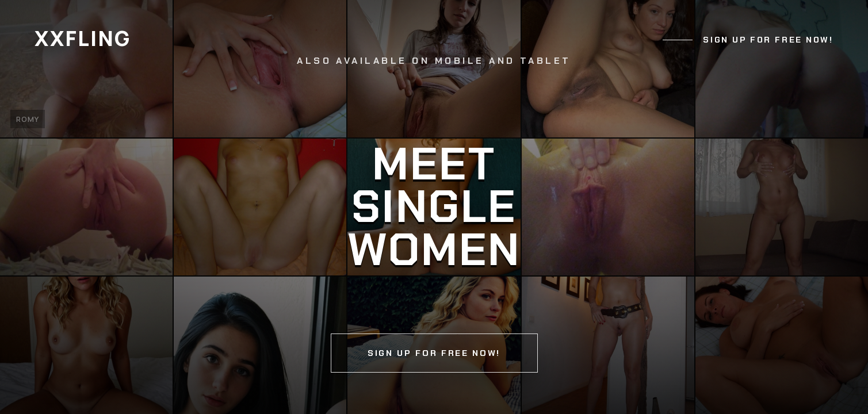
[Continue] (434, 207)
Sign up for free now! (768, 40)
